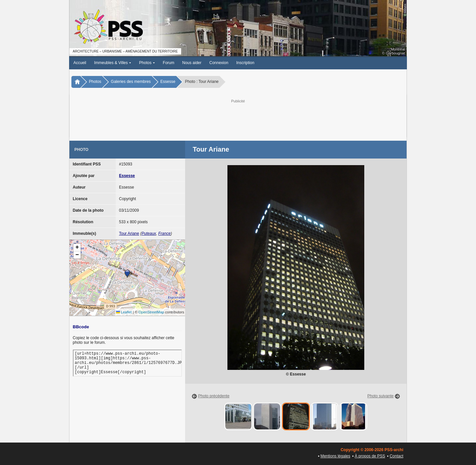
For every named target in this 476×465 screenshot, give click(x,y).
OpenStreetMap (151, 312)
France (164, 233)
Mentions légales (335, 456)
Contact (397, 456)
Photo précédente (214, 396)
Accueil (80, 63)
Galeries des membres (131, 82)
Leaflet (124, 312)
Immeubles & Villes (113, 63)
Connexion (219, 63)
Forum (169, 63)
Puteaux (149, 233)
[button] (127, 274)
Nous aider (192, 63)
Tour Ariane (129, 233)
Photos (147, 63)
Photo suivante (380, 396)
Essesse (168, 82)
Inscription (245, 63)
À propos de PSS (370, 456)
